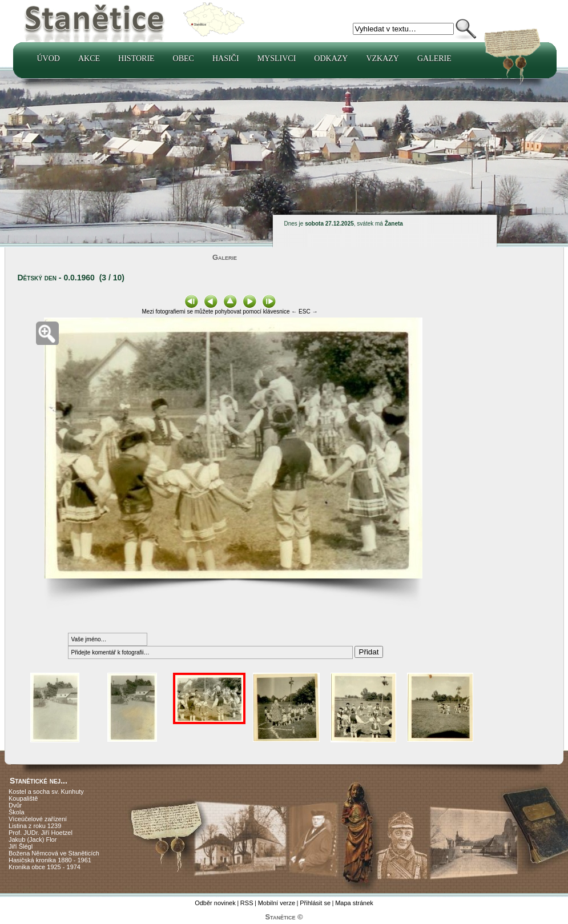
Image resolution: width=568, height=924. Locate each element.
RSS (247, 903)
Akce (89, 59)
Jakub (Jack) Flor (33, 839)
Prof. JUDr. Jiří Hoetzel (41, 833)
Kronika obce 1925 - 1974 (45, 867)
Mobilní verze (277, 903)
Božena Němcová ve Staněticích (54, 853)
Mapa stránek (354, 903)
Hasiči (226, 59)
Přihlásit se (315, 903)
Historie (136, 59)
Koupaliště (23, 798)
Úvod (49, 59)
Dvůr (15, 805)
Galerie (434, 59)
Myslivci (277, 59)
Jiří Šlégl (21, 846)
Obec (184, 59)
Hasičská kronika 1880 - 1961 (50, 860)
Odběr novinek (215, 903)
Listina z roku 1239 (35, 826)
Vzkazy (382, 59)
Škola (17, 812)
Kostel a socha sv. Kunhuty (46, 792)
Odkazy (331, 59)
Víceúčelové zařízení (38, 819)
